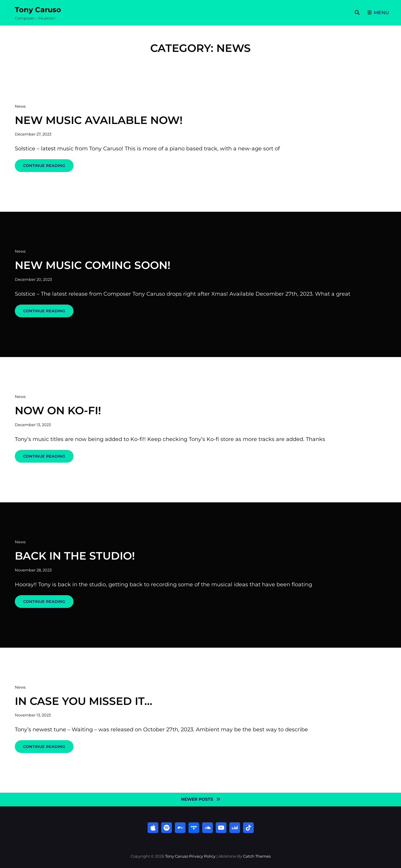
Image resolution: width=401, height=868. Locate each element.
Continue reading (48, 167)
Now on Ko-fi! (58, 410)
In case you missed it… (84, 701)
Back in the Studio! (75, 556)
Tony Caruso (38, 10)
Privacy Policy (202, 856)
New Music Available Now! (99, 120)
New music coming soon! (93, 265)
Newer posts (197, 799)
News (20, 106)
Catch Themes (257, 856)
